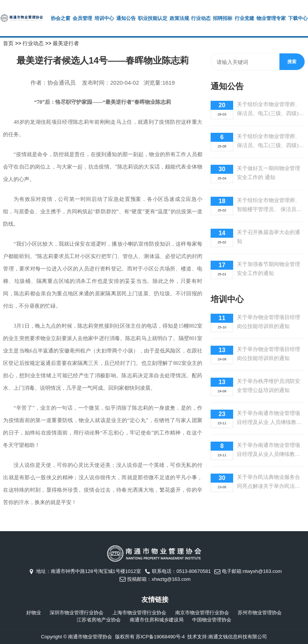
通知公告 (126, 18)
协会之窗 (61, 18)
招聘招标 (223, 18)
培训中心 (104, 18)
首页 (8, 43)
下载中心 (298, 18)
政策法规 (179, 18)
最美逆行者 (66, 43)
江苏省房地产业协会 (99, 620)
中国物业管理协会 (212, 620)
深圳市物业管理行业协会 (77, 613)
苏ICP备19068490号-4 (160, 637)
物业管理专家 (271, 18)
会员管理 (82, 18)
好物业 (34, 613)
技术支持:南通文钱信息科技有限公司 (227, 637)
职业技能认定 (153, 18)
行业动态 (201, 18)
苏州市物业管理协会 (260, 613)
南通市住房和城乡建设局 (157, 620)
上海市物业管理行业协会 (139, 613)
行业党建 (244, 18)
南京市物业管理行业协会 (202, 613)
